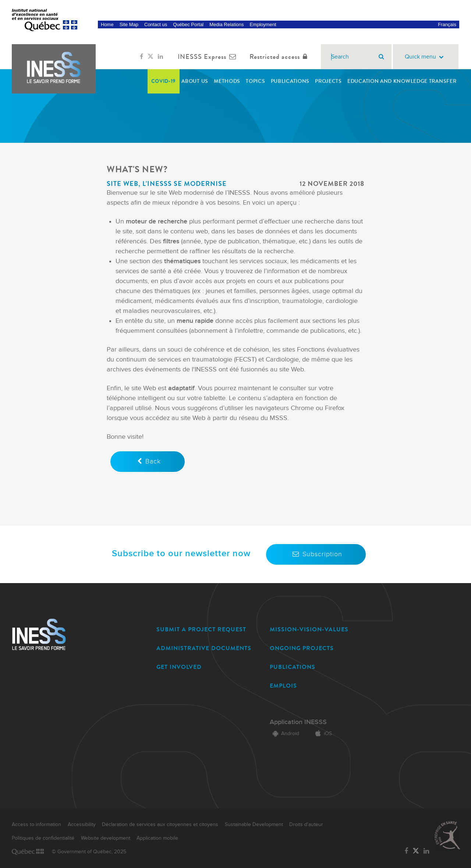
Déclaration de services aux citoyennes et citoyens (160, 825)
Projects (328, 81)
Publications (290, 81)
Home (107, 24)
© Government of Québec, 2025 (89, 852)
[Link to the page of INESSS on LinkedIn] (160, 57)
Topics (255, 81)
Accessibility (82, 825)
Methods (227, 81)
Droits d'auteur (306, 825)
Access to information (36, 825)
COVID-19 (164, 81)
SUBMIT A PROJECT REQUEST (201, 629)
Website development (106, 838)
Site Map (129, 24)
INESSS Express (208, 57)
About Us (195, 81)
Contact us (156, 24)
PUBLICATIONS (293, 667)
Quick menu (426, 57)
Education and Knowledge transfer (402, 81)
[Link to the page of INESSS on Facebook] (141, 57)
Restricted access (280, 57)
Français (447, 24)
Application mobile (157, 838)
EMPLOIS (283, 686)
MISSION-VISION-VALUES (309, 629)
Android (284, 734)
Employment (263, 24)
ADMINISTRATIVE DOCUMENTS (204, 648)
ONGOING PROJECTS (302, 648)
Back (148, 461)
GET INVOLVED (179, 667)
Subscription (316, 554)
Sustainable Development (254, 825)
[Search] (381, 57)
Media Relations (226, 24)
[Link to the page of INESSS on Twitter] (150, 57)
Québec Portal (188, 24)
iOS (322, 734)
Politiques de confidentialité (43, 838)
